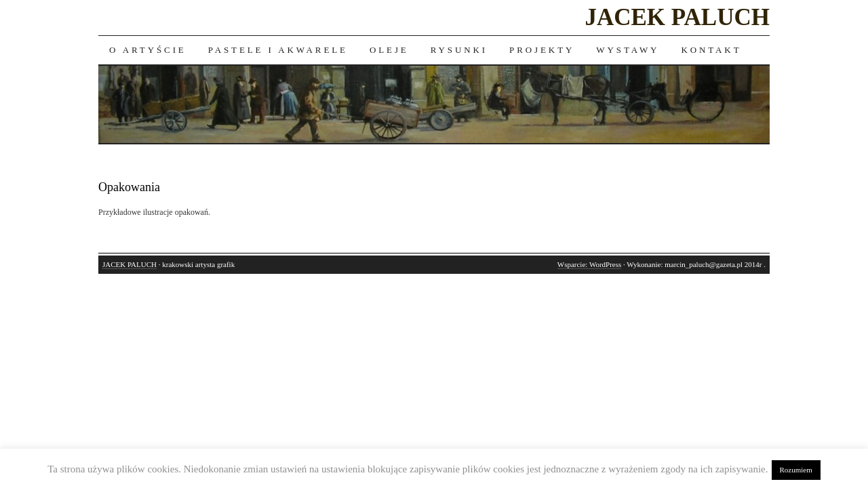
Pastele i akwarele (278, 50)
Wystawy (628, 50)
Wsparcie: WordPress (590, 264)
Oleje (389, 50)
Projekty (542, 50)
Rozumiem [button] (796, 470)
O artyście (148, 50)
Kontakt (711, 50)
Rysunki (459, 50)
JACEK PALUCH (677, 17)
